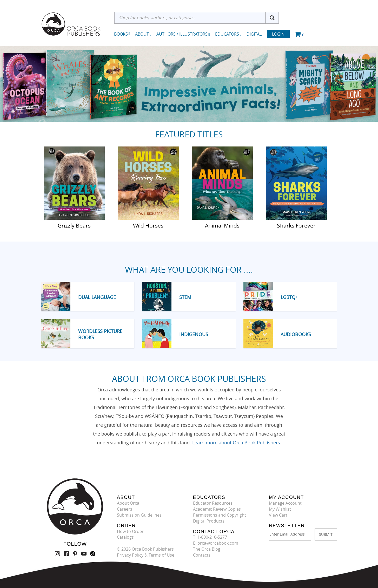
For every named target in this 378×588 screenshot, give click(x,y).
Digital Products (209, 521)
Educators (228, 34)
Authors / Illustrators (183, 34)
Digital (254, 34)
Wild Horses (148, 225)
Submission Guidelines (139, 515)
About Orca (128, 503)
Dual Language (97, 297)
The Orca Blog (207, 549)
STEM (185, 297)
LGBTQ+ (289, 297)
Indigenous (194, 334)
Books (121, 34)
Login (278, 34)
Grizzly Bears (74, 225)
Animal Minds (222, 225)
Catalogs (125, 537)
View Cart (278, 515)
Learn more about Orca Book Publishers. (237, 443)
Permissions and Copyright (220, 515)
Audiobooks (296, 334)
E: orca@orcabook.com (216, 543)
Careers (125, 509)
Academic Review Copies (217, 509)
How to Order (130, 531)
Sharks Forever (296, 225)
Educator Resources (213, 503)
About (143, 34)
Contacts (202, 555)
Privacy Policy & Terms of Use (146, 555)
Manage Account (285, 503)
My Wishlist (280, 509)
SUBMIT (326, 534)
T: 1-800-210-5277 (210, 537)
